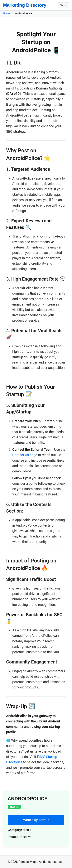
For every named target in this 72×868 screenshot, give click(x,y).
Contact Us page (25, 455)
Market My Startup (36, 820)
